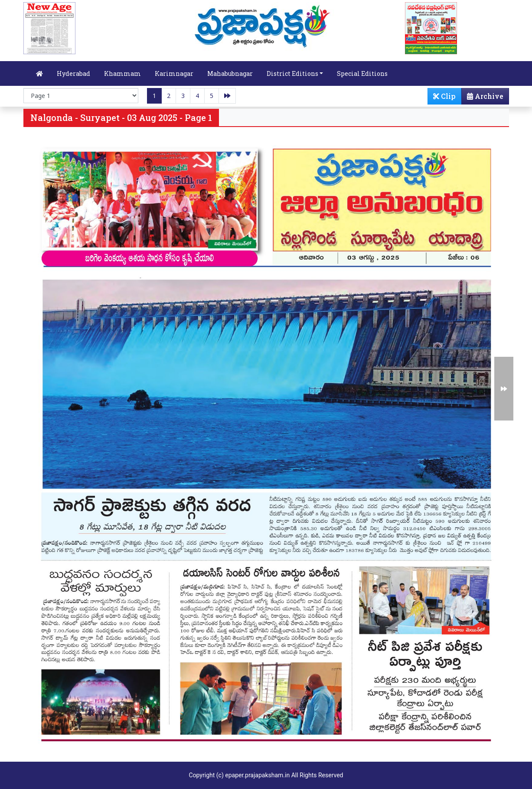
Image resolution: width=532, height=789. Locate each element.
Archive (483, 98)
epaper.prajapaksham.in (257, 775)
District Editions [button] (292, 73)
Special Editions (362, 73)
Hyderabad (73, 73)
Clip (444, 96)
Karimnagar (174, 73)
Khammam (122, 73)
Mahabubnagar (230, 73)
